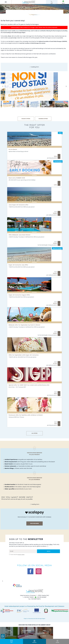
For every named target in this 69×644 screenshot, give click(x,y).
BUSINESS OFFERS (43, 119)
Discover (59, 156)
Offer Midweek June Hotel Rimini (20, 235)
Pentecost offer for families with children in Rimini (26, 415)
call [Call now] (52, 2)
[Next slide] (66, 86)
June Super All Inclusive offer (19, 205)
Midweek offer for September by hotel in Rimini (24, 325)
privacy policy (21, 555)
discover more (34, 523)
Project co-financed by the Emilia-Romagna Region (34, 619)
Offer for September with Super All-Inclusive (24, 355)
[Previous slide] (3, 86)
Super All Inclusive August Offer (19, 295)
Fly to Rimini (13, 149)
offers (57, 642)
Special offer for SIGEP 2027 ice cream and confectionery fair (29, 385)
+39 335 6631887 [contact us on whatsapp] (41, 597)
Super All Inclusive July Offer (18, 265)
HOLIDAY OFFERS (26, 119)
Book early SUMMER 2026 (17, 178)
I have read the (17, 555)
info (11, 642)
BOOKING (34, 642)
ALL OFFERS (34, 433)
